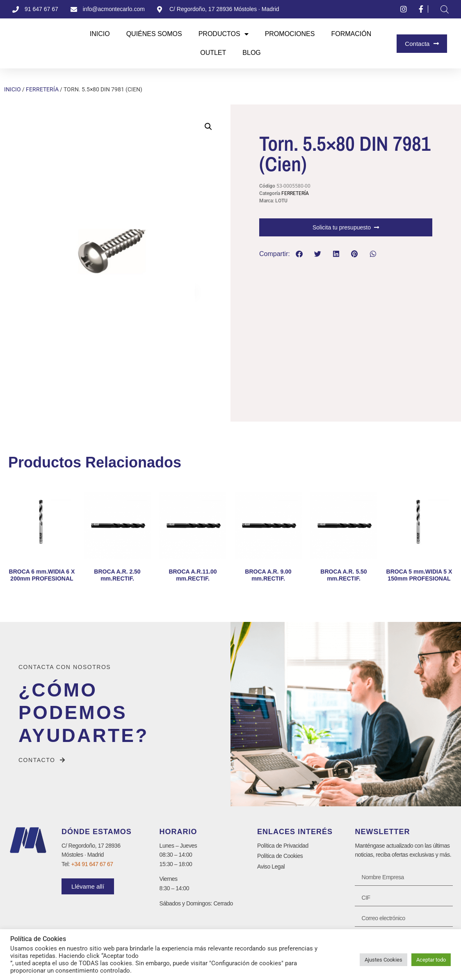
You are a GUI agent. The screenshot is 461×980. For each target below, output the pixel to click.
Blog (251, 53)
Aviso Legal (271, 867)
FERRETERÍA (42, 89)
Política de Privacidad (283, 846)
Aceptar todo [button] (431, 960)
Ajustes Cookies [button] (383, 960)
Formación (351, 34)
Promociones (290, 34)
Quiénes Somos (154, 34)
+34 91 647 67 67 (92, 864)
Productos (224, 34)
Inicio (100, 34)
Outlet (213, 53)
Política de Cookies (280, 856)
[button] (208, 127)
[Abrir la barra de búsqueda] (445, 9)
